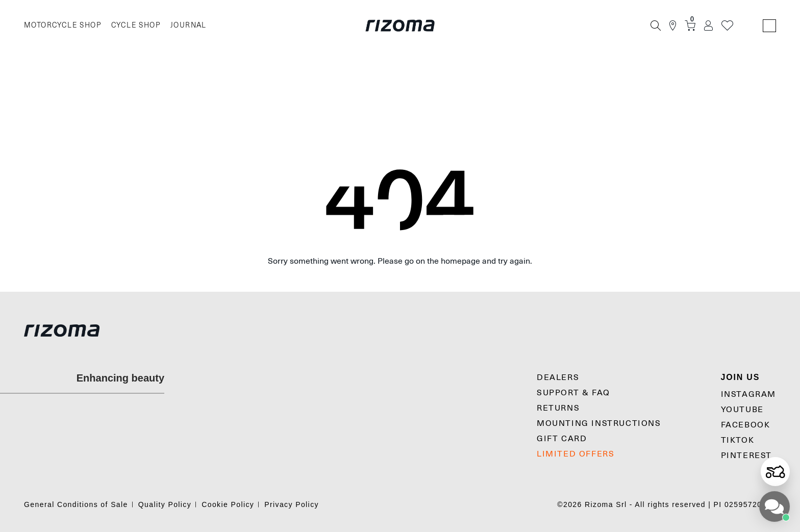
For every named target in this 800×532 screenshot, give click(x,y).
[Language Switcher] (769, 26)
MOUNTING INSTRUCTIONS (599, 423)
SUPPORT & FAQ (573, 393)
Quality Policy (165, 504)
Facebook (746, 425)
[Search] (656, 26)
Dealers (558, 377)
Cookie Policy (228, 504)
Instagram (748, 394)
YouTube (742, 410)
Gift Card (562, 439)
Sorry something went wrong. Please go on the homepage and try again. (400, 261)
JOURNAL (189, 25)
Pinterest (746, 455)
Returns (558, 408)
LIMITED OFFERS (576, 454)
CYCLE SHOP (136, 25)
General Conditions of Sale (76, 504)
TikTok (738, 440)
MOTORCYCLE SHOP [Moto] (62, 25)
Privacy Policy (292, 504)
